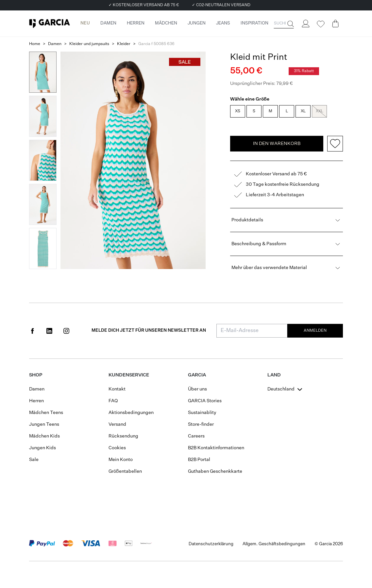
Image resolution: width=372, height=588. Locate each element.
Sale (34, 460)
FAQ (113, 401)
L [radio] (287, 111)
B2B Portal (199, 460)
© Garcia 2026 (329, 544)
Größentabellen (125, 471)
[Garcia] (50, 24)
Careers (196, 436)
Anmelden (315, 331)
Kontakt (117, 389)
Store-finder (201, 424)
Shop (36, 375)
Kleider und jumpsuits (89, 44)
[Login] (305, 24)
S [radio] (254, 111)
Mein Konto (121, 460)
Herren (36, 401)
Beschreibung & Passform (287, 244)
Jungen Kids (42, 448)
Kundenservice (129, 375)
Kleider (124, 44)
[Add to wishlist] (335, 144)
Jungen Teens (44, 424)
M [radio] (271, 111)
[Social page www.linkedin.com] (49, 331)
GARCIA (197, 375)
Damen (55, 44)
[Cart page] (335, 24)
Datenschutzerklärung (211, 544)
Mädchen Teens (46, 413)
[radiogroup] (286, 112)
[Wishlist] (320, 24)
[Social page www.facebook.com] (32, 331)
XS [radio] (238, 111)
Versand (117, 424)
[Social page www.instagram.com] (66, 331)
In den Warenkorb (277, 144)
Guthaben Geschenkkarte (215, 471)
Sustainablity (202, 413)
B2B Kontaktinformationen (216, 448)
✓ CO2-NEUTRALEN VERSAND (221, 5)
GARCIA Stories (205, 401)
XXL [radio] (319, 111)
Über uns (197, 389)
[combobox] (286, 389)
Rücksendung (123, 436)
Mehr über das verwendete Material (287, 268)
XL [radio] (303, 111)
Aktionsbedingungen (131, 413)
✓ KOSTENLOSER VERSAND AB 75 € (144, 5)
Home (35, 44)
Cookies (117, 448)
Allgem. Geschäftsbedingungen (274, 544)
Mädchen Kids (44, 436)
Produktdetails (287, 220)
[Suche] (290, 24)
